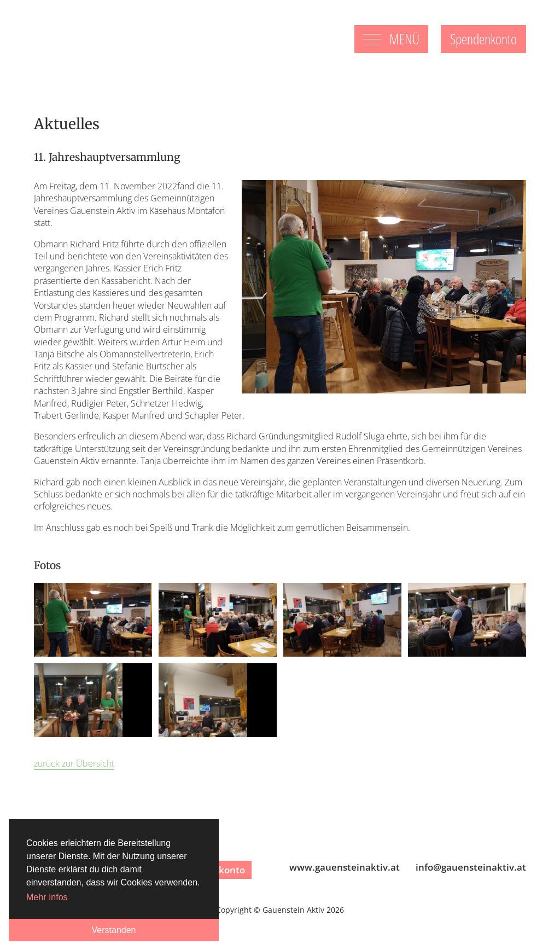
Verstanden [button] (114, 930)
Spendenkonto (483, 39)
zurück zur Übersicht (74, 763)
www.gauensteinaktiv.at (345, 867)
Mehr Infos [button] (47, 897)
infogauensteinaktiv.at (471, 867)
